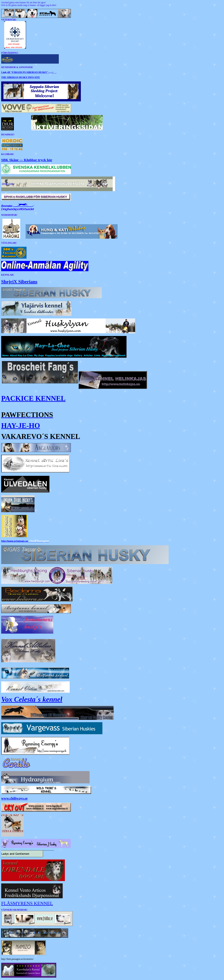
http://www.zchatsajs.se (15, 541)
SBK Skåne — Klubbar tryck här (27, 160)
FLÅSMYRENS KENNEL (27, 903)
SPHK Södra (8, 184)
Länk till (6, 72)
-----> (34, 72)
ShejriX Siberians (19, 282)
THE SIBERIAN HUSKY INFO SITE (21, 77)
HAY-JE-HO (21, 426)
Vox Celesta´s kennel (32, 699)
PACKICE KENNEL (33, 398)
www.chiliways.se (14, 798)
